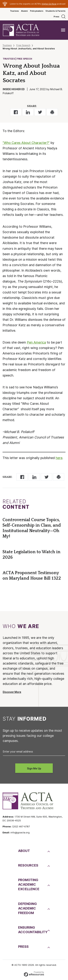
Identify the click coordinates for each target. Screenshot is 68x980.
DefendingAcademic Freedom (27, 908)
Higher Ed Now (49, 4)
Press (56, 17)
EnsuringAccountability (32, 930)
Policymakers (37, 11)
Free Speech (23, 45)
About (24, 851)
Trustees (14, 11)
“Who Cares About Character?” (26, 143)
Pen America (36, 342)
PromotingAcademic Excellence (29, 884)
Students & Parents (55, 11)
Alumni (24, 11)
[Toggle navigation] (63, 30)
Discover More (12, 692)
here (59, 458)
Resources (28, 865)
